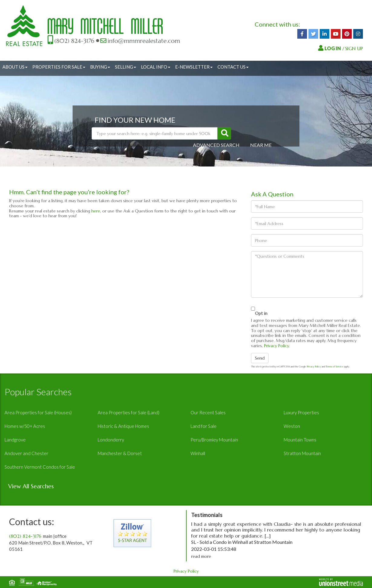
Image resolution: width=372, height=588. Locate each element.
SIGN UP (354, 48)
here (96, 211)
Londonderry (111, 440)
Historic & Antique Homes (123, 426)
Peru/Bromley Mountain (214, 440)
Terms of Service (334, 367)
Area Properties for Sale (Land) (129, 412)
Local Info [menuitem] (156, 67)
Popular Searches (38, 392)
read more (201, 556)
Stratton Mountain (302, 453)
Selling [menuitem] (126, 67)
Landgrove (15, 440)
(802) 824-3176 (25, 536)
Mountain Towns (300, 440)
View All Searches (31, 486)
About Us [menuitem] (15, 67)
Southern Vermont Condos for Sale (40, 467)
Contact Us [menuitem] (233, 67)
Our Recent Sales (208, 412)
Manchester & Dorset (120, 453)
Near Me (261, 145)
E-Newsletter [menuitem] (194, 67)
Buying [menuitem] (100, 67)
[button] (224, 133)
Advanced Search (216, 145)
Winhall (198, 453)
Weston (292, 426)
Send (260, 358)
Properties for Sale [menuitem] (59, 67)
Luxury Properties (301, 412)
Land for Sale (204, 426)
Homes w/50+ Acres (25, 426)
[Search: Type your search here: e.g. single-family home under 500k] (155, 133)
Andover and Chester (26, 453)
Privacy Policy (276, 346)
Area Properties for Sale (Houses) (38, 412)
